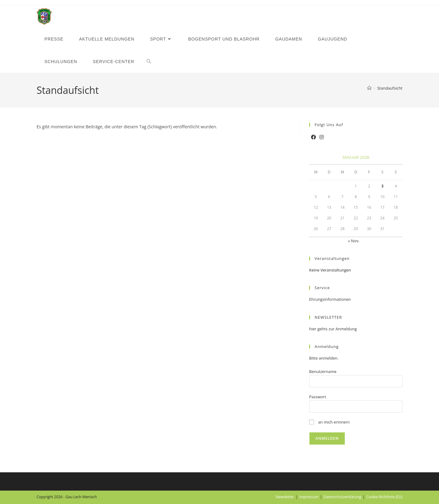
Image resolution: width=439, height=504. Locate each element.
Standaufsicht (390, 88)
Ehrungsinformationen (330, 299)
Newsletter (285, 497)
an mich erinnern (329, 422)
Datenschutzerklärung (342, 497)
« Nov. (354, 241)
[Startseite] (369, 88)
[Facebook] (313, 137)
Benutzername (323, 371)
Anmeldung (327, 346)
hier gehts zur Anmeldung (333, 329)
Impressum (309, 497)
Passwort (318, 397)
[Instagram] (322, 137)
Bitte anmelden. (324, 358)
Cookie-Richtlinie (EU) (384, 497)
